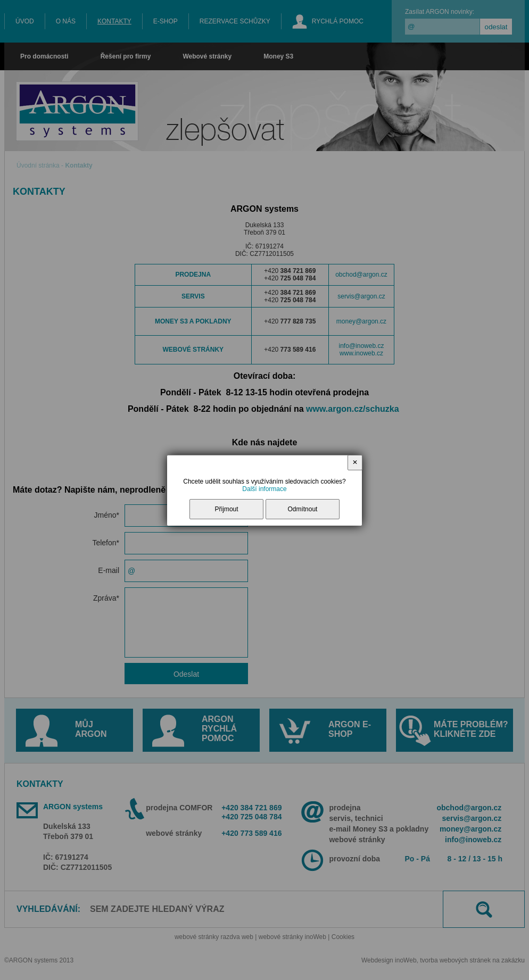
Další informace (264, 489)
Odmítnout (302, 509)
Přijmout (227, 509)
